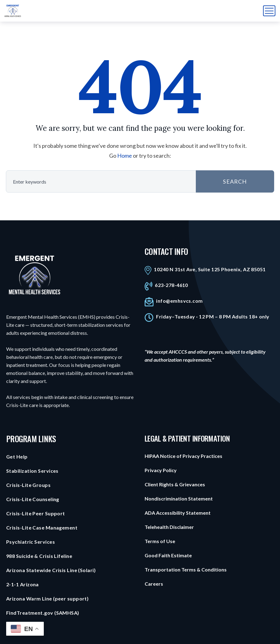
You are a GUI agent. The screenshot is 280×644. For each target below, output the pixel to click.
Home (125, 156)
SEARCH (235, 181)
